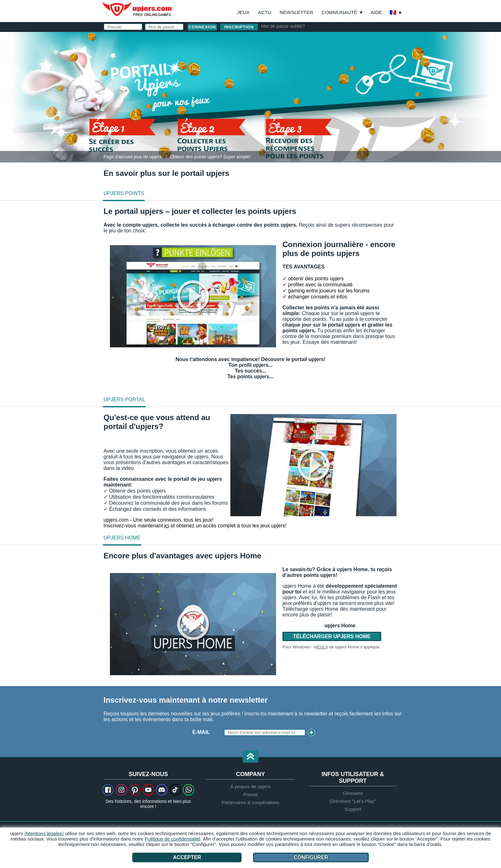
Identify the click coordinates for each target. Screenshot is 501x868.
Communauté (339, 12)
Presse (251, 794)
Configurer (311, 857)
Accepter (187, 857)
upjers (137, 9)
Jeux (243, 12)
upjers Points (124, 193)
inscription (239, 27)
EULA (322, 647)
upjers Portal (124, 400)
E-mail (201, 732)
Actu (265, 12)
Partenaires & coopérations (251, 802)
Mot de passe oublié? (283, 26)
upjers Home (122, 538)
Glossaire (353, 793)
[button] (250, 757)
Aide (376, 12)
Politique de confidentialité (173, 839)
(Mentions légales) (44, 833)
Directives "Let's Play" (353, 801)
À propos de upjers (250, 786)
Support (353, 809)
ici (167, 526)
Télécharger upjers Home (332, 636)
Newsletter (296, 12)
